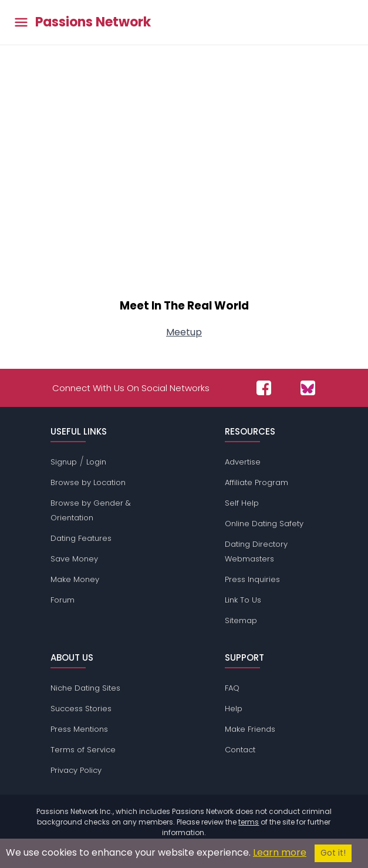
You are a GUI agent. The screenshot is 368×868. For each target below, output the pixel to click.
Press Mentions (79, 729)
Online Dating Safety (264, 524)
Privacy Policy (76, 770)
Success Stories (81, 709)
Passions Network (93, 22)
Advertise (243, 462)
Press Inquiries (252, 579)
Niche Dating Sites (85, 688)
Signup (64, 462)
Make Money (75, 579)
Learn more (280, 852)
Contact (240, 750)
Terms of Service (83, 750)
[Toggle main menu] (21, 23)
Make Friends (250, 729)
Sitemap (241, 620)
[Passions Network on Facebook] (264, 388)
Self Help (242, 503)
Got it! (333, 853)
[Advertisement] (184, 189)
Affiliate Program (256, 482)
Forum (63, 600)
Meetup (184, 332)
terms (249, 822)
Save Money (74, 559)
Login (96, 462)
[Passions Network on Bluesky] (308, 388)
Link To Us (243, 600)
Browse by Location (88, 482)
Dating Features (81, 538)
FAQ (232, 688)
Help (234, 709)
